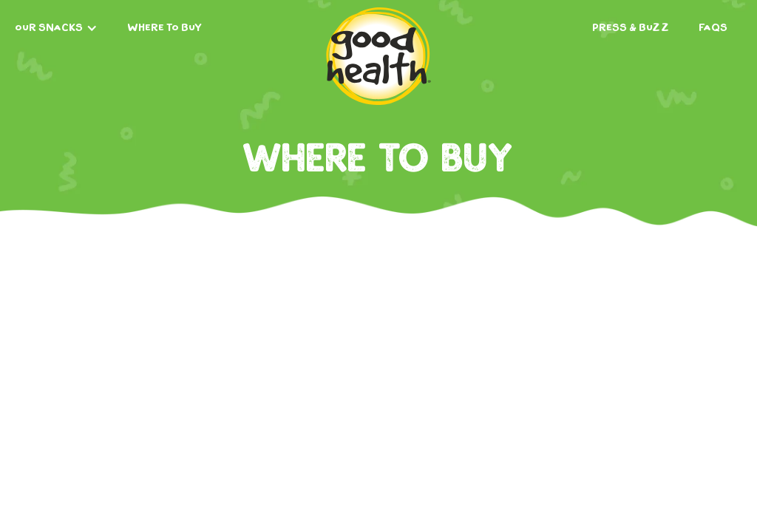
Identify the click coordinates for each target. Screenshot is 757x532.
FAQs (713, 28)
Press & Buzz (631, 28)
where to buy (164, 28)
